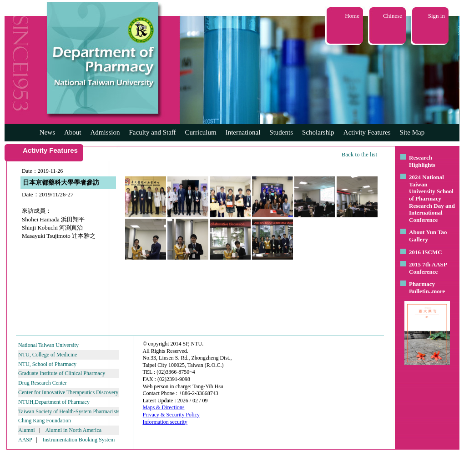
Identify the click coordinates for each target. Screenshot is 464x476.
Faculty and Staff (153, 132)
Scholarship (318, 132)
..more (437, 291)
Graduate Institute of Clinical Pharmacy (62, 373)
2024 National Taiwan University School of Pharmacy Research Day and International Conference (432, 198)
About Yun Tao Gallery (428, 236)
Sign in (436, 16)
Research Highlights (422, 161)
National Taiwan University (48, 345)
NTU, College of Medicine (48, 355)
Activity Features (367, 132)
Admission (105, 132)
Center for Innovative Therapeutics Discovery (68, 392)
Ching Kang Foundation (45, 421)
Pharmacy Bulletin (422, 288)
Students (281, 132)
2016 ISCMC (426, 252)
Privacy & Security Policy (171, 415)
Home (352, 16)
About (73, 132)
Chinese (393, 16)
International (243, 132)
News (47, 132)
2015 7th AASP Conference (428, 268)
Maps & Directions (163, 407)
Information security (165, 422)
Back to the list (359, 154)
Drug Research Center (43, 383)
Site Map (412, 132)
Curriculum (201, 132)
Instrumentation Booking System (79, 440)
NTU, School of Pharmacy (47, 364)
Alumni (27, 430)
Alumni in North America (73, 430)
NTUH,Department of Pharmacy (54, 402)
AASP (25, 440)
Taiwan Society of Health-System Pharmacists (69, 411)
